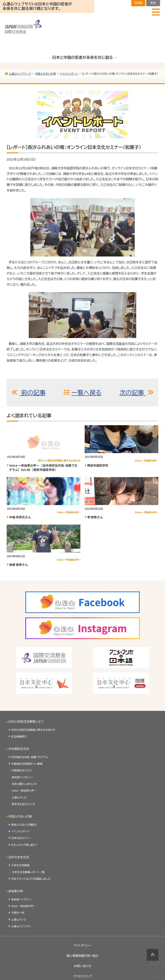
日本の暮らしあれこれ (24, 784)
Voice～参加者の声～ (24, 791)
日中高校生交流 (19, 749)
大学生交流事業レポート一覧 (28, 872)
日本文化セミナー (21, 838)
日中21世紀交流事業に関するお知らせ (33, 730)
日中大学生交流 (19, 857)
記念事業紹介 (19, 737)
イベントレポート (20, 831)
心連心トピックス (21, 926)
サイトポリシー (83, 946)
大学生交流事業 (20, 865)
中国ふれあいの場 (20, 817)
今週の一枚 (18, 913)
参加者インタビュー (23, 777)
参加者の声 (16, 891)
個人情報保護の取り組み (82, 956)
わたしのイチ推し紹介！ (25, 845)
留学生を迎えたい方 (23, 804)
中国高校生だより (22, 771)
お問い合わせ (82, 966)
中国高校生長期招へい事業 (27, 764)
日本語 (138, 3)
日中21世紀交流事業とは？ (26, 722)
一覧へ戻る (86, 393)
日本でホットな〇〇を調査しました (31, 879)
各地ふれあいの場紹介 (24, 825)
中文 (153, 3)
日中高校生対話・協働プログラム (30, 757)
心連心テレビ (19, 798)
